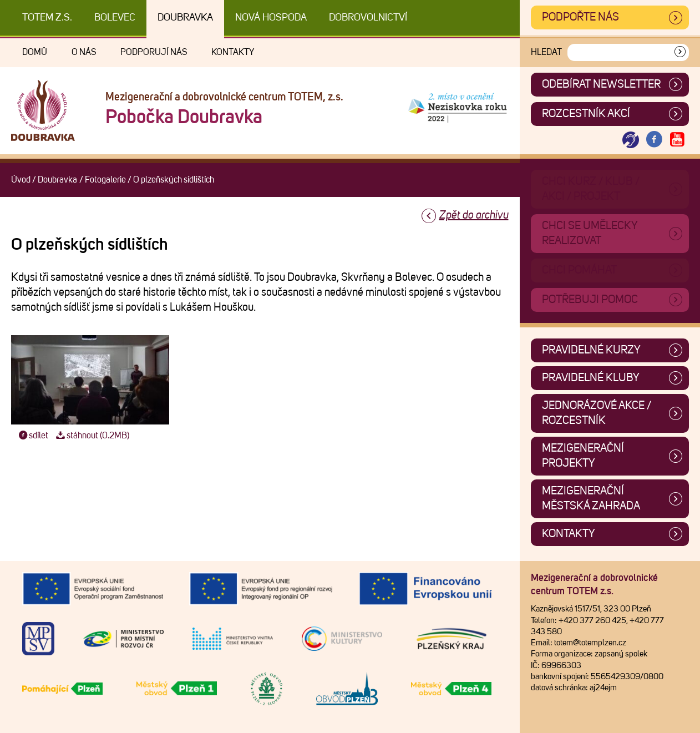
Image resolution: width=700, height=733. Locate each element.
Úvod (21, 180)
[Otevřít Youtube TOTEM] (677, 140)
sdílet (32, 436)
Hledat (546, 52)
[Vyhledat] (680, 52)
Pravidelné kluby (591, 378)
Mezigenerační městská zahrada (591, 499)
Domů (35, 52)
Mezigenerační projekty (583, 456)
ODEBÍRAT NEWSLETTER (601, 84)
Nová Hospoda (271, 18)
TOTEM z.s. (47, 18)
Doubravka (185, 18)
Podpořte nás (580, 17)
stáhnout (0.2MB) (91, 436)
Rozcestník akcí (586, 114)
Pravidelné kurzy (591, 350)
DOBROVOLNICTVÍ (368, 18)
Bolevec (115, 18)
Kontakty (233, 52)
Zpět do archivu (474, 215)
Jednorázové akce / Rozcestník (597, 413)
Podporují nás (154, 52)
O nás (84, 52)
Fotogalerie (105, 180)
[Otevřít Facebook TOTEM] (654, 140)
